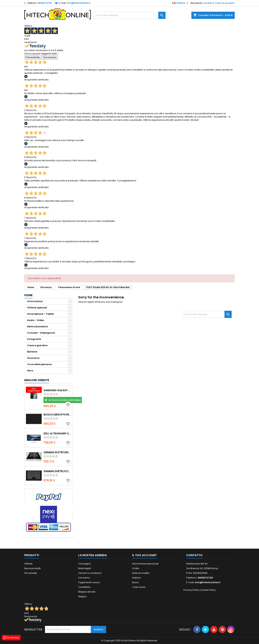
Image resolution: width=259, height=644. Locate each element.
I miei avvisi (139, 587)
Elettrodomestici (38, 326)
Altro (30, 371)
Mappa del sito (87, 592)
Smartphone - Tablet (41, 314)
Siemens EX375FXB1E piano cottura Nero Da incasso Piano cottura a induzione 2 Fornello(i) (57, 452)
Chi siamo (84, 578)
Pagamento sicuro (89, 582)
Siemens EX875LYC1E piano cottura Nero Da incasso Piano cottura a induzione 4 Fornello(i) (57, 471)
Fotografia (34, 339)
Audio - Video (36, 320)
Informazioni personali (145, 564)
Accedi (207, 3)
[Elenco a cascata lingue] (181, 3)
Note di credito (141, 573)
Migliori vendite (37, 380)
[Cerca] (129, 15)
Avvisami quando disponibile (63, 400)
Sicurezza (33, 358)
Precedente (33, 57)
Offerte (28, 564)
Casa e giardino (37, 345)
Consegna (84, 564)
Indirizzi (137, 578)
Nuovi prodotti (32, 568)
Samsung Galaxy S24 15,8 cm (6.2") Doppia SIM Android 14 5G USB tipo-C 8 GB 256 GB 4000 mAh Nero (57, 390)
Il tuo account (144, 555)
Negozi (82, 596)
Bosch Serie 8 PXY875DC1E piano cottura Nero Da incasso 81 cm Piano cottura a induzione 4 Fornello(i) (57, 415)
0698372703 (45, 3)
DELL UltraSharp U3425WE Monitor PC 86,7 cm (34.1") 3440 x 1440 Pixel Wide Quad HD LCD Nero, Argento (57, 433)
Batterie (32, 352)
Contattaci (84, 587)
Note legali (85, 568)
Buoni (135, 582)
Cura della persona (39, 364)
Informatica (35, 301)
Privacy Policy (191, 590)
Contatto (194, 555)
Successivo (50, 57)
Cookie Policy (208, 590)
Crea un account (225, 3)
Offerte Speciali (37, 308)
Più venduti (31, 573)
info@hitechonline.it (79, 3)
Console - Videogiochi (41, 333)
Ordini (136, 568)
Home (28, 295)
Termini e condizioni (90, 573)
